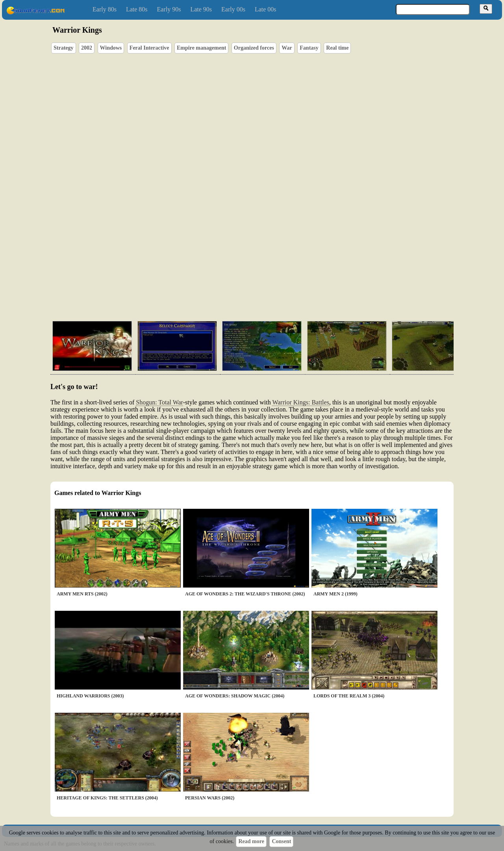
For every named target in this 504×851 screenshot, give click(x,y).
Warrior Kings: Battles (300, 402)
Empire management (201, 48)
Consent (281, 841)
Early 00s (233, 9)
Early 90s (169, 9)
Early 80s (105, 9)
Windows (111, 48)
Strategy (64, 48)
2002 (87, 48)
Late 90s (201, 9)
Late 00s (266, 9)
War (287, 48)
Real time (337, 48)
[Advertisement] (274, 278)
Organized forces (254, 48)
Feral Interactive (149, 48)
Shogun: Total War (159, 402)
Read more (251, 841)
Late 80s (137, 9)
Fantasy (309, 48)
